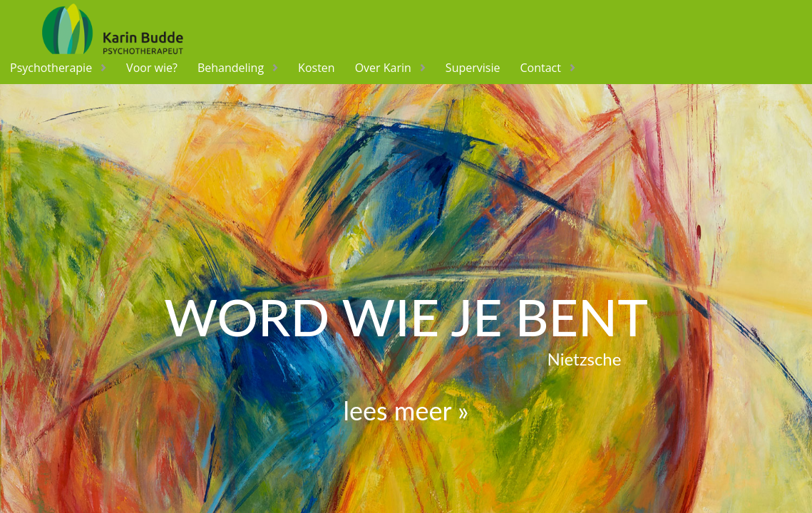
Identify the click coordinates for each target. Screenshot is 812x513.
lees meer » (406, 410)
